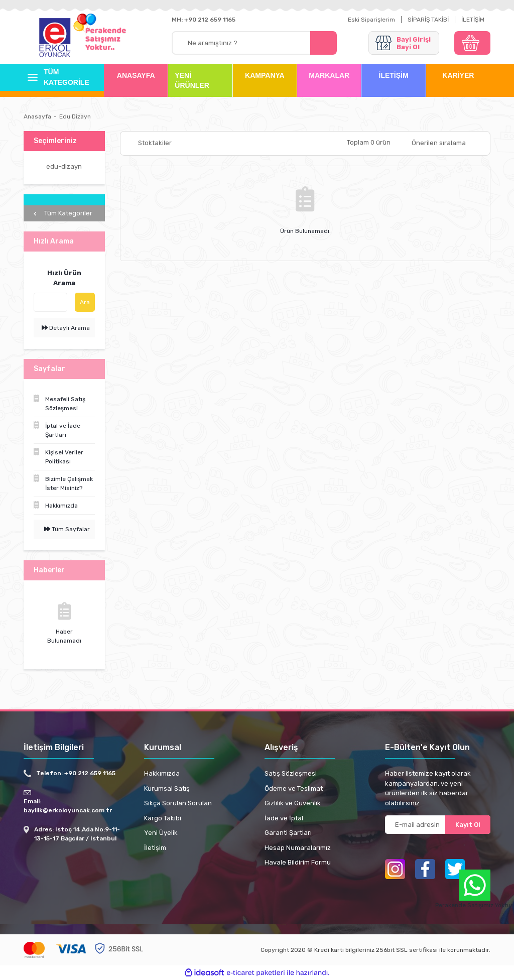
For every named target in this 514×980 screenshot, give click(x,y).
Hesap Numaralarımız (298, 848)
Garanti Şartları (288, 833)
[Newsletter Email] (438, 825)
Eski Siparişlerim (371, 20)
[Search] (254, 43)
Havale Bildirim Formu (298, 862)
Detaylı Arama (66, 328)
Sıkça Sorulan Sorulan (178, 803)
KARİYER (458, 75)
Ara (85, 302)
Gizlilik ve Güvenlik (293, 803)
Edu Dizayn (75, 116)
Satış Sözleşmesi (291, 773)
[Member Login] (404, 43)
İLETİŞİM (473, 20)
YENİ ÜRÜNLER (192, 80)
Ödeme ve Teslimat (294, 788)
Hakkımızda (162, 773)
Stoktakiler (155, 143)
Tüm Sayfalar (67, 529)
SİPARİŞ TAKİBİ (428, 20)
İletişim (155, 848)
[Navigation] (56, 77)
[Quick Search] (50, 302)
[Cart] (472, 43)
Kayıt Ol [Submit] (468, 825)
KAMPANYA (265, 75)
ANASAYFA (136, 75)
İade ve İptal (284, 818)
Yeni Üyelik (161, 833)
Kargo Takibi (163, 818)
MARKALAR (329, 75)
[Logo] (55, 38)
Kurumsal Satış (167, 788)
